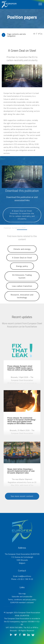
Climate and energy (22, 253)
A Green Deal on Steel (22, 262)
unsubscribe (28, 604)
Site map (22, 601)
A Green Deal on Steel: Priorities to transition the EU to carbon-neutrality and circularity (22, 223)
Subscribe (15, 604)
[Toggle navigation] (40, 4)
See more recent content (22, 500)
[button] (18, 35)
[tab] (18, 35)
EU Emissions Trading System (22, 282)
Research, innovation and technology (22, 302)
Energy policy (22, 270)
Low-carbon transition (22, 290)
